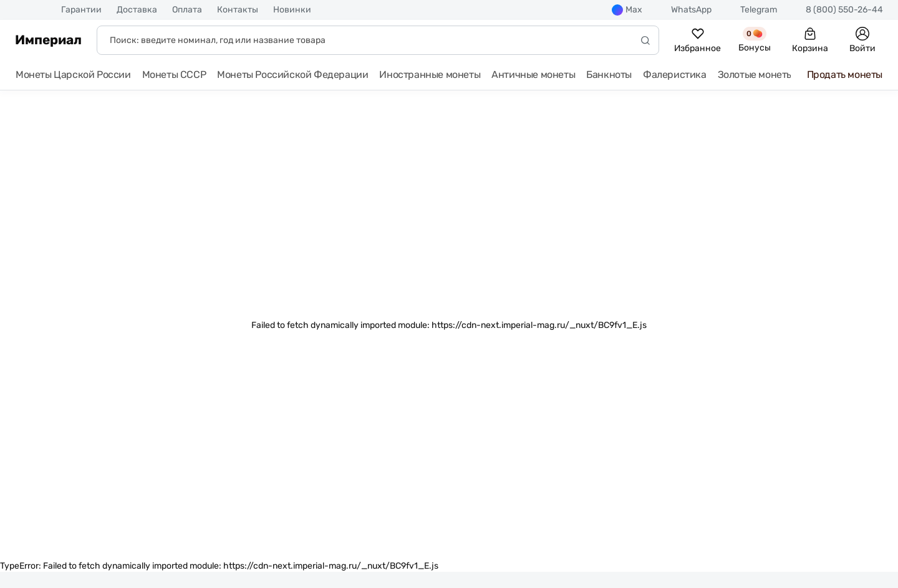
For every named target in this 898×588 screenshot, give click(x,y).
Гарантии (81, 10)
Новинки (292, 10)
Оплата (187, 10)
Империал (48, 40)
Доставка (137, 10)
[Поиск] (378, 40)
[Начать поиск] (645, 40)
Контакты (238, 10)
